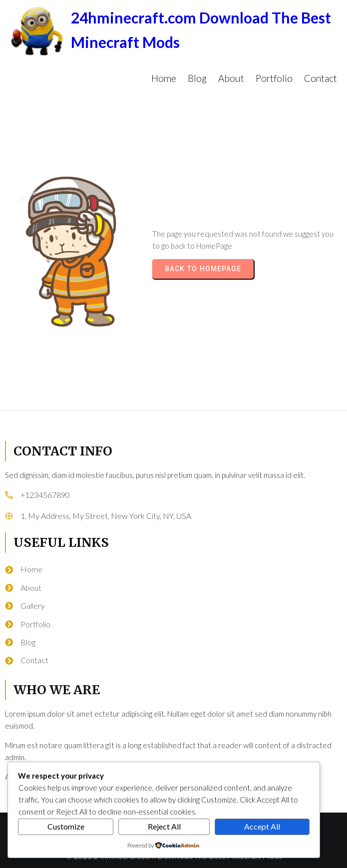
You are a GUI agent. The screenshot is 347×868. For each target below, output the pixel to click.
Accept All (262, 826)
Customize (66, 826)
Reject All (164, 826)
